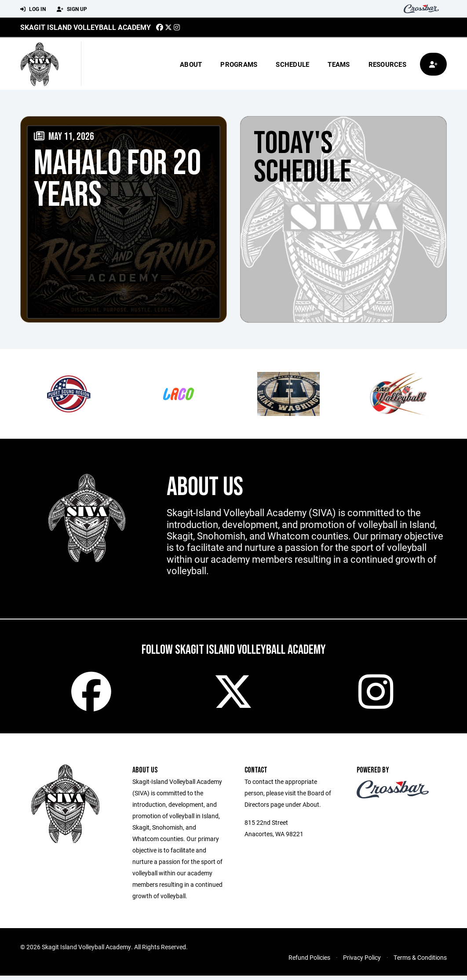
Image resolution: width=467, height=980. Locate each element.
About (191, 64)
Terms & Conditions (420, 962)
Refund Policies (309, 962)
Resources (387, 64)
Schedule (292, 64)
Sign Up (72, 9)
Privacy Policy (362, 962)
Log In (33, 9)
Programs (239, 64)
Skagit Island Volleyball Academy (86, 27)
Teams (339, 64)
